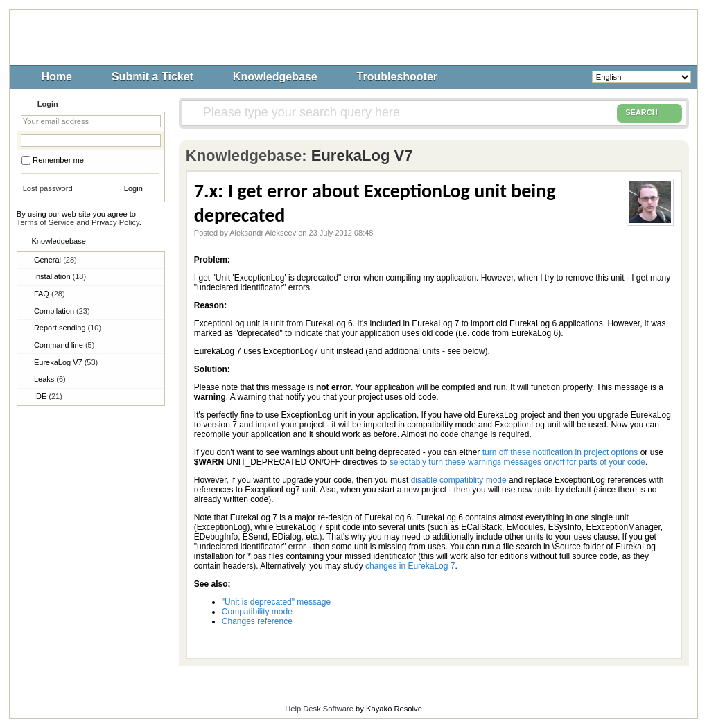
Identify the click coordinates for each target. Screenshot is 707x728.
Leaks (50, 379)
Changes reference (257, 621)
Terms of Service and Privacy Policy (78, 222)
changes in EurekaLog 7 (410, 566)
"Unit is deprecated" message (276, 602)
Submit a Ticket (152, 77)
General (55, 260)
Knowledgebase (275, 77)
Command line (64, 345)
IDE (48, 396)
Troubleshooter (397, 77)
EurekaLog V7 (66, 362)
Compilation (62, 311)
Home (57, 77)
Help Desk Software (319, 709)
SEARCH (649, 113)
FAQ (50, 294)
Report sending (68, 328)
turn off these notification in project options (560, 452)
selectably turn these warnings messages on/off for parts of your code (517, 462)
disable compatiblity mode (459, 480)
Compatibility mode (257, 612)
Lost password (48, 188)
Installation (60, 276)
